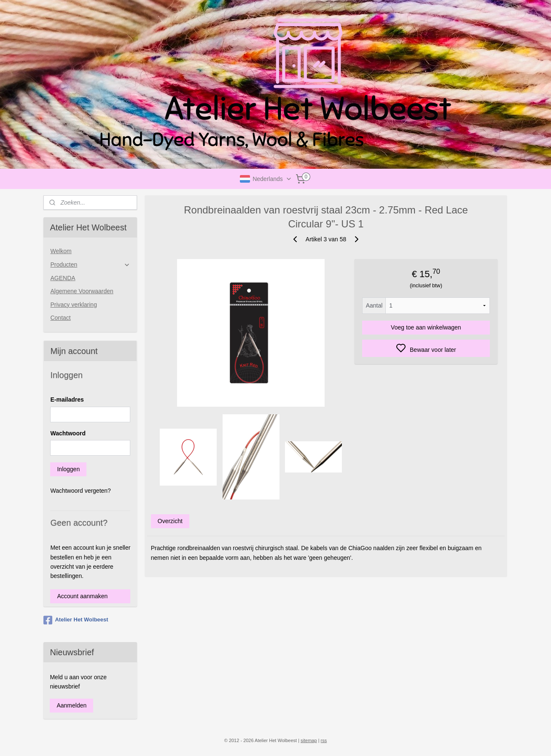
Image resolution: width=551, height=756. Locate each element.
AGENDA (63, 278)
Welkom (61, 251)
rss (324, 740)
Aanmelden (71, 705)
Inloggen (68, 469)
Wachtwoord (68, 433)
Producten (90, 265)
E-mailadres (67, 400)
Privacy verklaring (73, 305)
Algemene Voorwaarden (82, 291)
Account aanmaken (82, 596)
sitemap (309, 740)
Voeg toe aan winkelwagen (426, 327)
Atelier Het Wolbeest (76, 620)
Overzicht (170, 521)
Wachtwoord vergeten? (80, 491)
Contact (60, 318)
